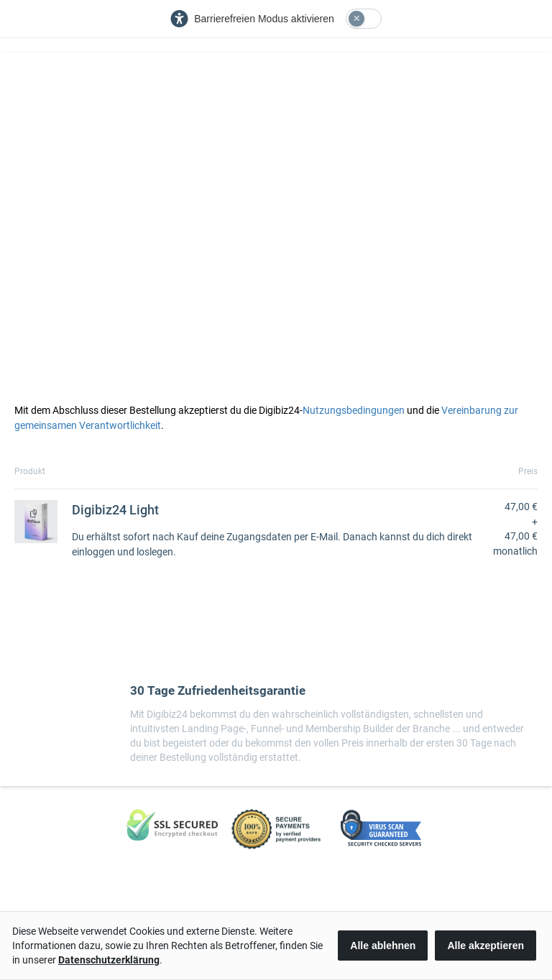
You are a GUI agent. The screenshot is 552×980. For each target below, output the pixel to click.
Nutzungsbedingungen (354, 410)
